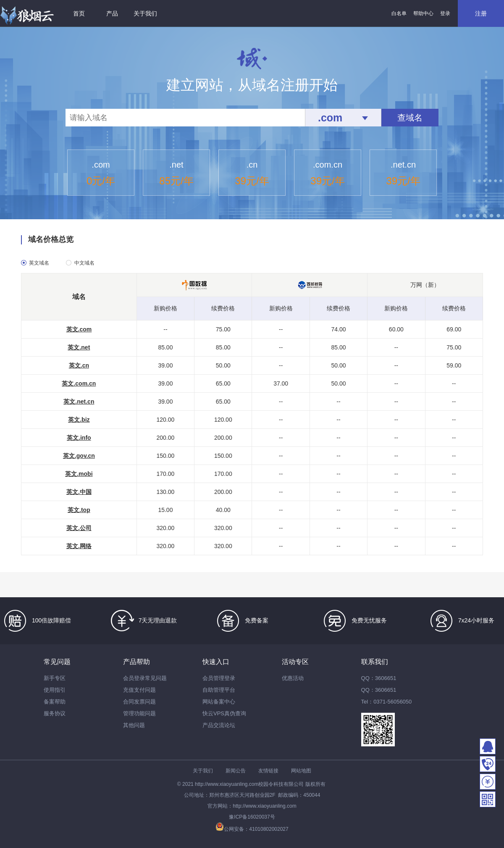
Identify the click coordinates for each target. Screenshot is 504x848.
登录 (445, 13)
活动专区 (295, 662)
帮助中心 (423, 13)
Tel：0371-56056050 (387, 702)
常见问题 (57, 662)
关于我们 (145, 13)
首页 (79, 13)
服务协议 (55, 713)
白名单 (399, 13)
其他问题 (134, 725)
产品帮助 (136, 662)
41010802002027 (269, 829)
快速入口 (216, 662)
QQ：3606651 (379, 678)
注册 (481, 13)
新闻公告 (236, 771)
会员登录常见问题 (145, 678)
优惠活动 (293, 678)
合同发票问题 (139, 702)
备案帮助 (55, 702)
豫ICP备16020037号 (252, 817)
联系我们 (375, 662)
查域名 (410, 118)
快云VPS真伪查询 (224, 713)
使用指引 (55, 690)
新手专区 (55, 678)
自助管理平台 (219, 690)
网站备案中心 (219, 702)
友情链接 (268, 771)
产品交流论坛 (219, 725)
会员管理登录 (219, 678)
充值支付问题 (139, 690)
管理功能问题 (139, 713)
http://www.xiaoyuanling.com (227, 784)
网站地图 (301, 771)
